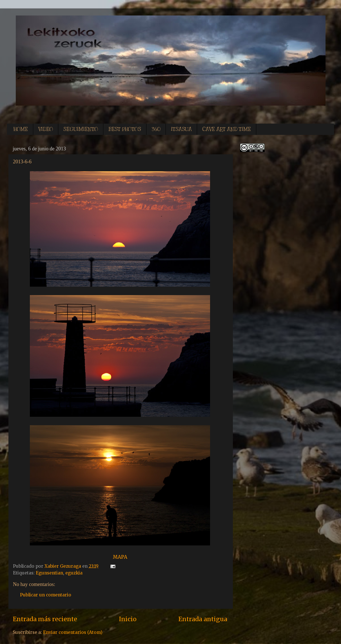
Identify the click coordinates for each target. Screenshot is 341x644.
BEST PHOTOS (125, 129)
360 (156, 129)
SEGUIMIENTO (81, 129)
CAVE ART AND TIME (227, 129)
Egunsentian (49, 573)
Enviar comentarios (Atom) (73, 632)
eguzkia (74, 573)
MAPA (120, 557)
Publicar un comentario (46, 595)
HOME (21, 129)
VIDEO (46, 129)
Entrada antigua (203, 619)
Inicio (128, 619)
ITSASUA (181, 129)
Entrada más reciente (45, 619)
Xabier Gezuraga (63, 566)
